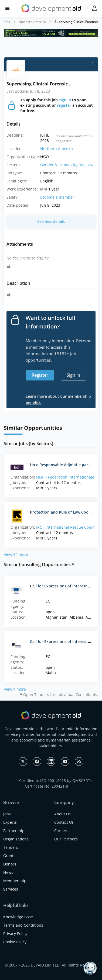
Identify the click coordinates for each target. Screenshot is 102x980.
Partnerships (15, 831)
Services (11, 889)
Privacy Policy (15, 934)
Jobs (7, 22)
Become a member (57, 197)
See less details (51, 221)
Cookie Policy (15, 942)
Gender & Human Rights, (63, 165)
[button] (7, 8)
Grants (9, 856)
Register (40, 375)
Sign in (73, 375)
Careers (61, 831)
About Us (62, 814)
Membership (15, 881)
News (8, 872)
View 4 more (15, 689)
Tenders (11, 847)
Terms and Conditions (23, 925)
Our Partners (66, 839)
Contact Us (64, 822)
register (64, 105)
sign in (65, 100)
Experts (10, 822)
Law (90, 165)
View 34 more (16, 554)
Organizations (16, 839)
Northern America (32, 22)
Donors (10, 864)
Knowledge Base (18, 917)
